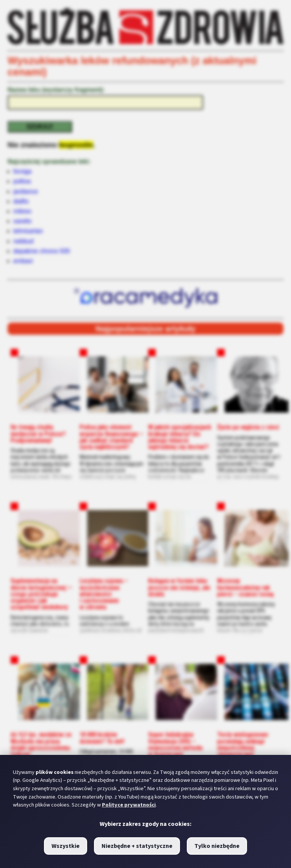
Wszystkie (66, 846)
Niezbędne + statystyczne (137, 846)
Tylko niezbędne (217, 846)
